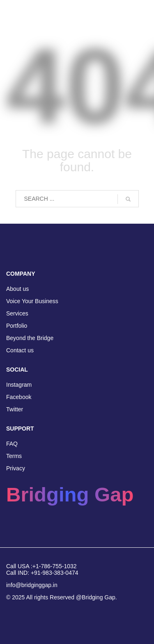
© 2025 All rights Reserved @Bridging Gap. (62, 597)
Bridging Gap (70, 494)
